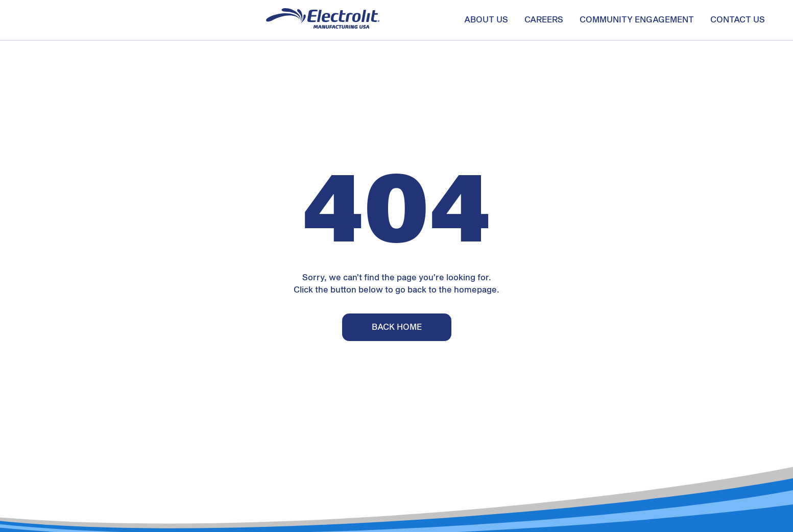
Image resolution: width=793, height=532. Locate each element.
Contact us (738, 20)
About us (486, 20)
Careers (544, 20)
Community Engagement (637, 20)
